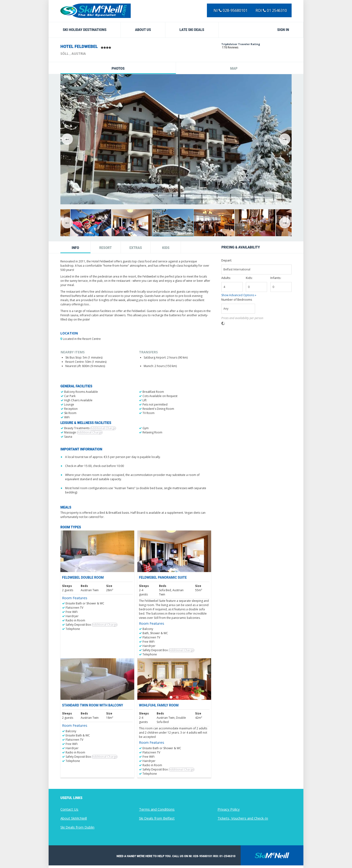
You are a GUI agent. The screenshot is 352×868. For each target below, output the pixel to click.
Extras (136, 248)
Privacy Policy (229, 809)
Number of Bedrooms (237, 299)
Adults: (226, 278)
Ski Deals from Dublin (77, 827)
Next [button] (285, 139)
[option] (176, 139)
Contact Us (69, 809)
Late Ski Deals (192, 30)
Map (234, 68)
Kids (166, 248)
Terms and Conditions (157, 809)
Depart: (227, 260)
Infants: (276, 278)
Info (75, 248)
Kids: (249, 278)
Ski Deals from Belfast (157, 818)
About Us (143, 30)
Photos (118, 68)
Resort (106, 248)
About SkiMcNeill (74, 818)
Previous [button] (67, 139)
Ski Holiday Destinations (85, 30)
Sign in (283, 30)
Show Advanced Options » (239, 295)
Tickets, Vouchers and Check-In (243, 818)
